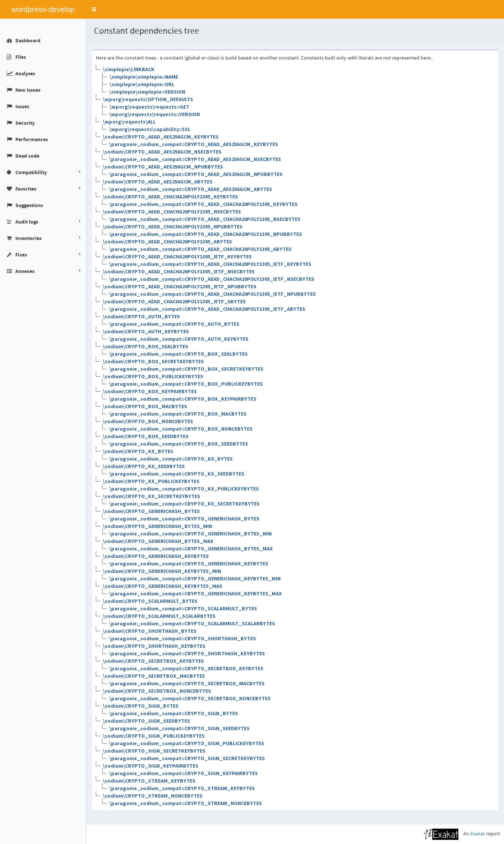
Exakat (478, 834)
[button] (94, 9)
